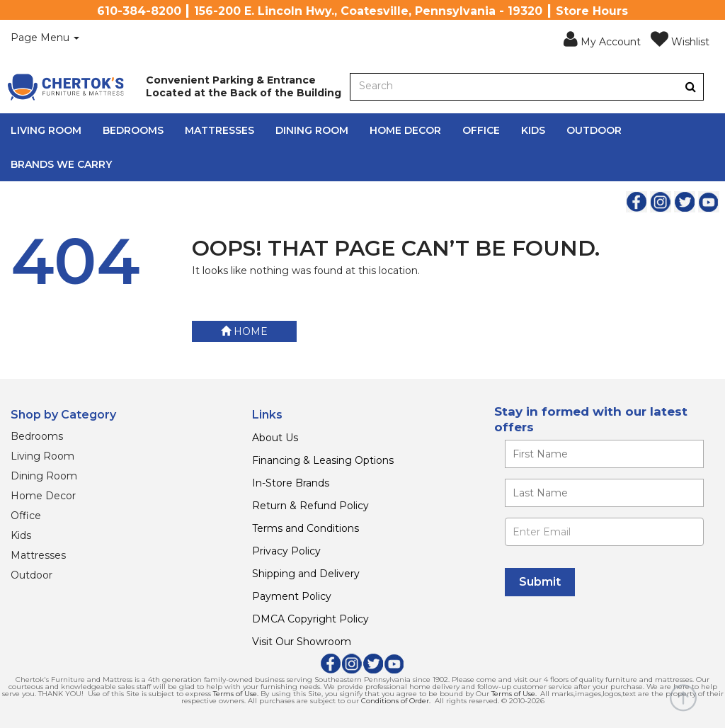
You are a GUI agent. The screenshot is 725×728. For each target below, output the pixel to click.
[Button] (691, 87)
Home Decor (405, 130)
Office (481, 130)
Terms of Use (235, 694)
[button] (602, 40)
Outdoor (594, 130)
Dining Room (312, 130)
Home (244, 331)
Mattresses (219, 130)
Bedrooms (133, 130)
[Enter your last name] (604, 493)
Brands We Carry (61, 164)
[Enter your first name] (604, 454)
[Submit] (540, 582)
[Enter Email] (604, 532)
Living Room (46, 130)
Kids (533, 130)
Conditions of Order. (396, 701)
